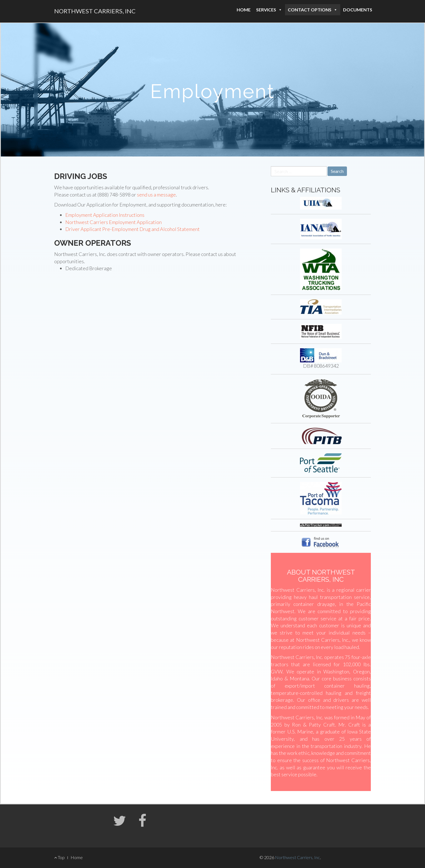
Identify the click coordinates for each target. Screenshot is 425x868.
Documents (358, 10)
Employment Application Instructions (105, 215)
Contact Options (313, 10)
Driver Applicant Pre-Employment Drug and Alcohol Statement (132, 229)
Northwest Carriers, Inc (95, 11)
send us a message (156, 195)
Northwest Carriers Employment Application (113, 222)
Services (269, 10)
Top (59, 857)
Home (244, 10)
